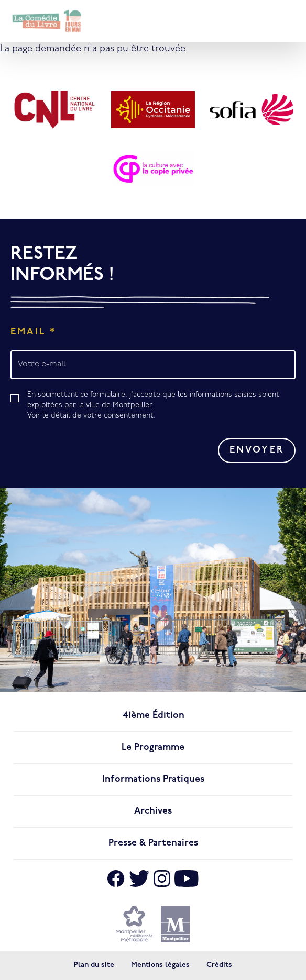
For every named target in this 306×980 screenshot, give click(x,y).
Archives (153, 811)
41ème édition (153, 716)
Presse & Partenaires (153, 843)
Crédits (219, 965)
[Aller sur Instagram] (162, 878)
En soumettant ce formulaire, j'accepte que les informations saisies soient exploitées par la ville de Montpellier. (161, 406)
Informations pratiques (153, 779)
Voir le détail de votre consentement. (91, 416)
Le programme (153, 747)
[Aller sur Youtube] (187, 878)
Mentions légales (160, 965)
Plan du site (94, 965)
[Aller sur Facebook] (116, 878)
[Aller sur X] (139, 878)
